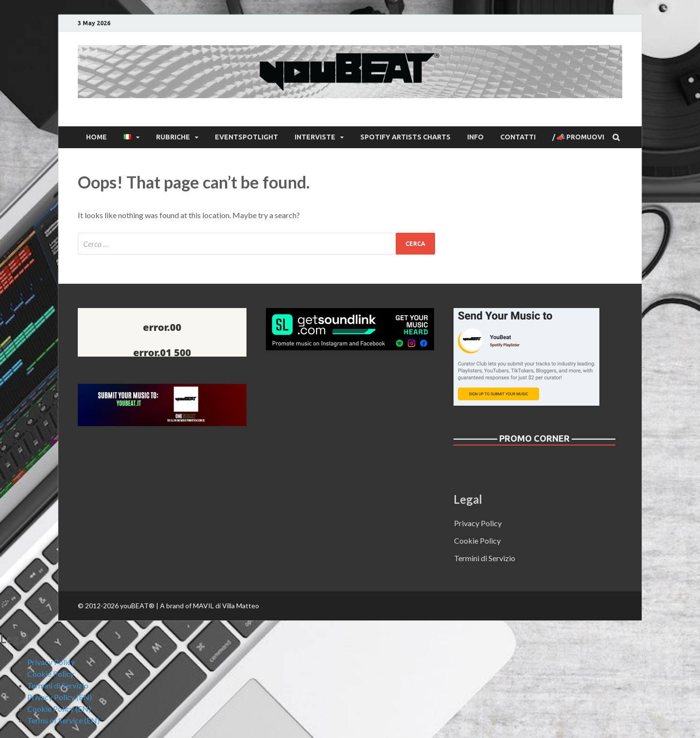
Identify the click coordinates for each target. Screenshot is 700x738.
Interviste (315, 137)
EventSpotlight (246, 137)
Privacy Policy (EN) (60, 697)
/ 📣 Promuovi (578, 137)
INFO (475, 137)
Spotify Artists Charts (405, 137)
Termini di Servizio (485, 558)
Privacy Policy (478, 523)
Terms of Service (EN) (63, 720)
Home (96, 137)
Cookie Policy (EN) (59, 709)
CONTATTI (518, 137)
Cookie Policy (477, 541)
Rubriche (173, 137)
